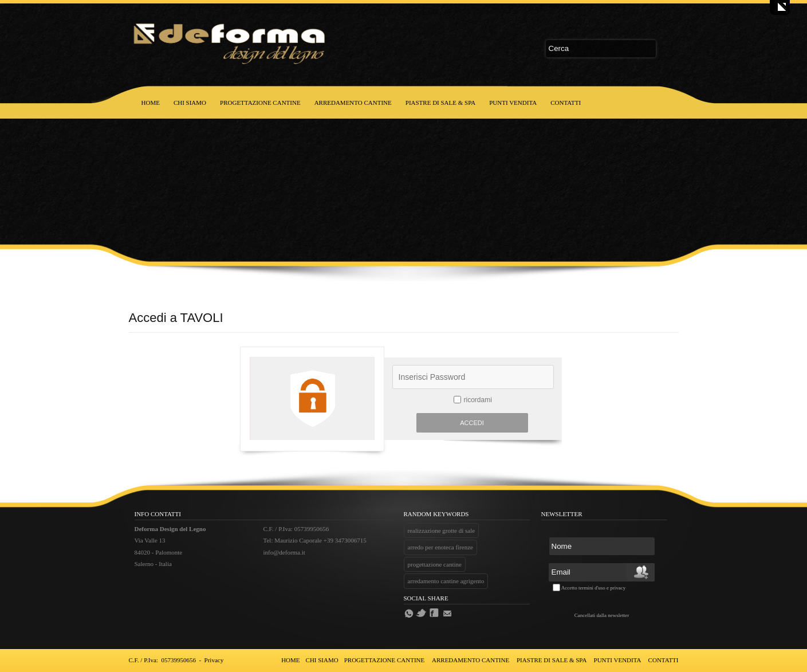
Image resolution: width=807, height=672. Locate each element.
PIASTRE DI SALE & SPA (440, 103)
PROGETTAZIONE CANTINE (260, 103)
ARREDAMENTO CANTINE (353, 103)
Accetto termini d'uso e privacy (594, 588)
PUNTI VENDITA (513, 103)
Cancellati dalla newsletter (602, 615)
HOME (151, 103)
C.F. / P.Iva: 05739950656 (162, 660)
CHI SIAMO (190, 103)
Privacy (214, 660)
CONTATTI (566, 103)
